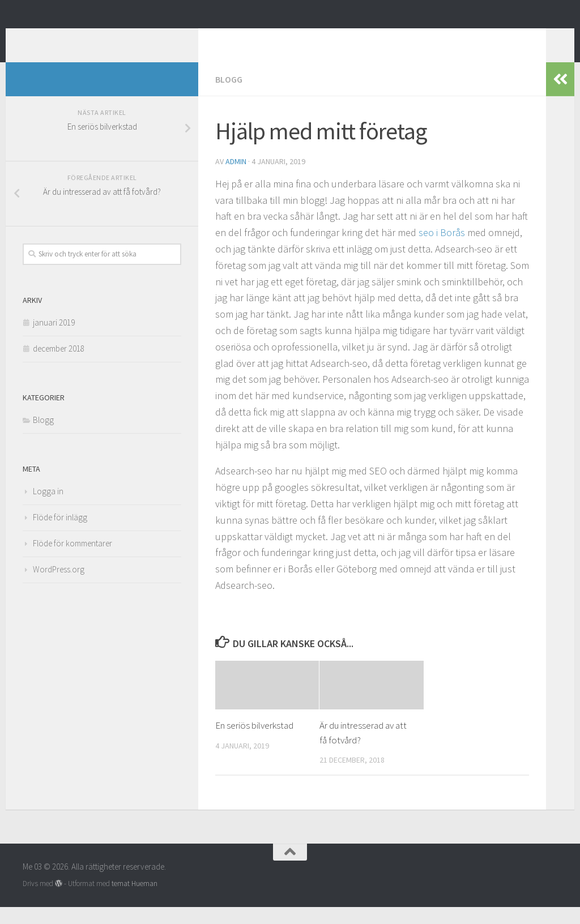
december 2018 (59, 365)
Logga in (48, 508)
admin (236, 178)
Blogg (229, 96)
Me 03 (52, 39)
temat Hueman (135, 901)
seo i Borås (443, 249)
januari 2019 (54, 339)
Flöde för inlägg (60, 534)
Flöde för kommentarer (72, 560)
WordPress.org (59, 586)
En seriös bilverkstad (254, 742)
